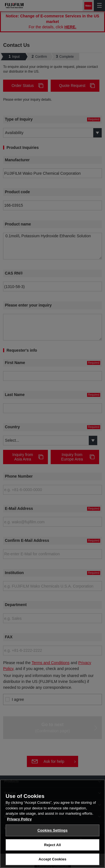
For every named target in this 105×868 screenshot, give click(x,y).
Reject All (52, 845)
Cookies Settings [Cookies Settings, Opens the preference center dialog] (53, 830)
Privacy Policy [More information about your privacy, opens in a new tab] (19, 819)
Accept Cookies (53, 859)
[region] (53, 824)
